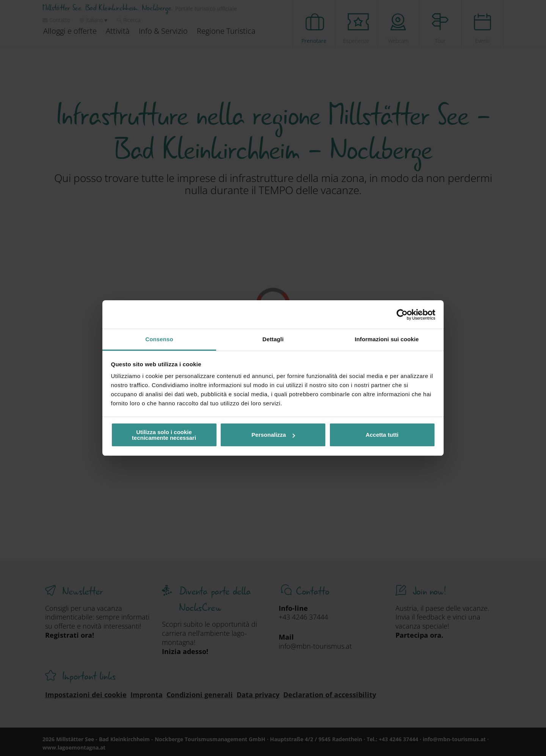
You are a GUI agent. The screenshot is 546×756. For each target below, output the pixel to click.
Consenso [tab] (159, 339)
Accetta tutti (382, 435)
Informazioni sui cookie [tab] (387, 339)
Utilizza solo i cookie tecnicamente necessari (164, 435)
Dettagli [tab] (273, 339)
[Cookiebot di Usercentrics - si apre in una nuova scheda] (402, 315)
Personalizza (273, 435)
